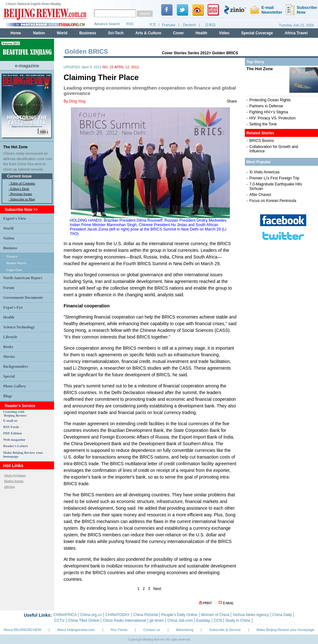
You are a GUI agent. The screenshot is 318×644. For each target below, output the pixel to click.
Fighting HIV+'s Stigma (269, 112)
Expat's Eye (13, 307)
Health (9, 317)
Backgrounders (16, 366)
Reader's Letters (16, 446)
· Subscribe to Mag (22, 199)
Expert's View (15, 218)
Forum (9, 288)
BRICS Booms (262, 141)
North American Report (23, 278)
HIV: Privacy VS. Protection (273, 118)
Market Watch (16, 263)
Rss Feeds (119, 630)
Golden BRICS (225, 53)
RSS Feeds (11, 427)
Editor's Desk (20, 189)
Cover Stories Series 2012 (185, 53)
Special (9, 376)
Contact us (152, 630)
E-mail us (10, 420)
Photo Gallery (15, 386)
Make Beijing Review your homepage (286, 630)
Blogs (8, 396)
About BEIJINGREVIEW (23, 630)
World (8, 228)
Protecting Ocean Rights (270, 100)
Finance (12, 256)
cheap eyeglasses (15, 475)
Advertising (184, 630)
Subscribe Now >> (21, 210)
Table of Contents (23, 183)
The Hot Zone (15, 147)
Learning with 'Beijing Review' (15, 413)
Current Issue (19, 176)
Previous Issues (21, 194)
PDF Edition (13, 433)
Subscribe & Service (225, 630)
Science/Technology (19, 327)
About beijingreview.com (76, 630)
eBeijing (10, 487)
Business (10, 248)
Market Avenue (14, 481)
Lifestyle (10, 337)
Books (8, 347)
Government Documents (23, 298)
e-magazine (27, 66)
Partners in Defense (266, 106)
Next (157, 589)
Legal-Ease (14, 270)
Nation (9, 238)
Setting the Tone (263, 124)
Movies (9, 357)
